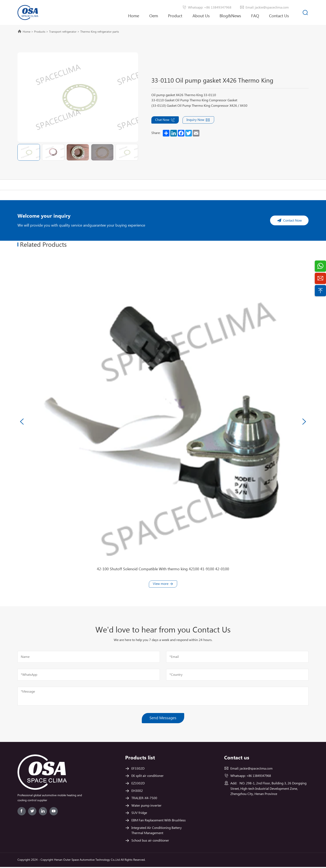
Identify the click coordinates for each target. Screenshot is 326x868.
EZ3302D (138, 784)
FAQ (255, 16)
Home (134, 16)
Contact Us (279, 16)
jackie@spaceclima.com (257, 770)
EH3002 (137, 792)
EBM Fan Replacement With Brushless (159, 821)
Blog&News (230, 16)
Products (40, 32)
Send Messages (163, 719)
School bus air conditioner (150, 842)
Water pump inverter (146, 807)
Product (175, 16)
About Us (201, 19)
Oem (154, 16)
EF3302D (138, 770)
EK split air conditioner (148, 777)
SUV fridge (139, 814)
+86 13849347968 (260, 777)
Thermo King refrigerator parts (100, 32)
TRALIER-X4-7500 (144, 799)
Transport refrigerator (63, 32)
